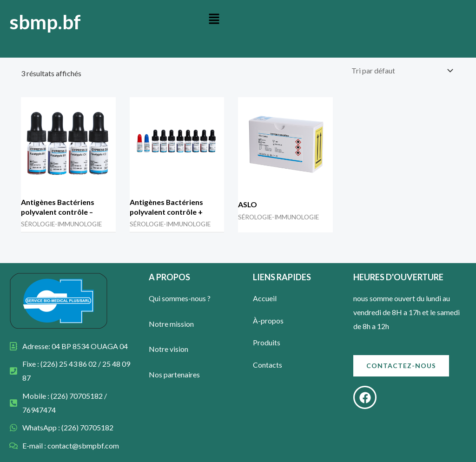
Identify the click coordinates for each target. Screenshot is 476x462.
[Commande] (401, 70)
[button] (214, 19)
